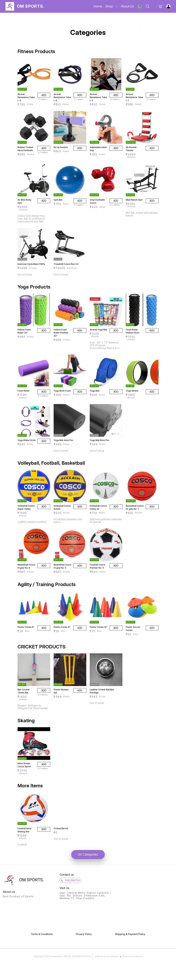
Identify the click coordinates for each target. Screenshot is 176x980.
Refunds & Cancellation (107, 956)
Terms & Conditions (133, 956)
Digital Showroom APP (77, 956)
